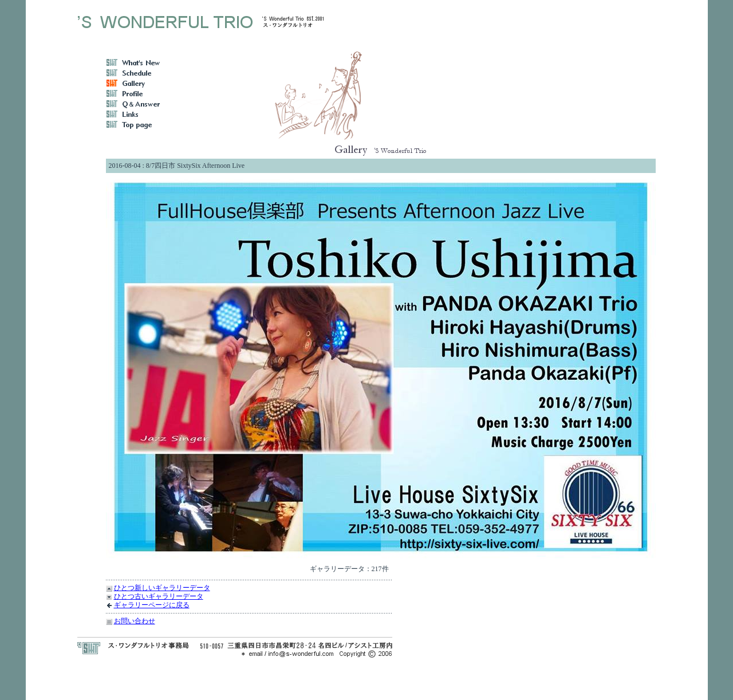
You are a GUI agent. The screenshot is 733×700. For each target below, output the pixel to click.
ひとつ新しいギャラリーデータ (162, 588)
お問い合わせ (135, 621)
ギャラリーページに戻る (152, 605)
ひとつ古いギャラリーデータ (159, 596)
